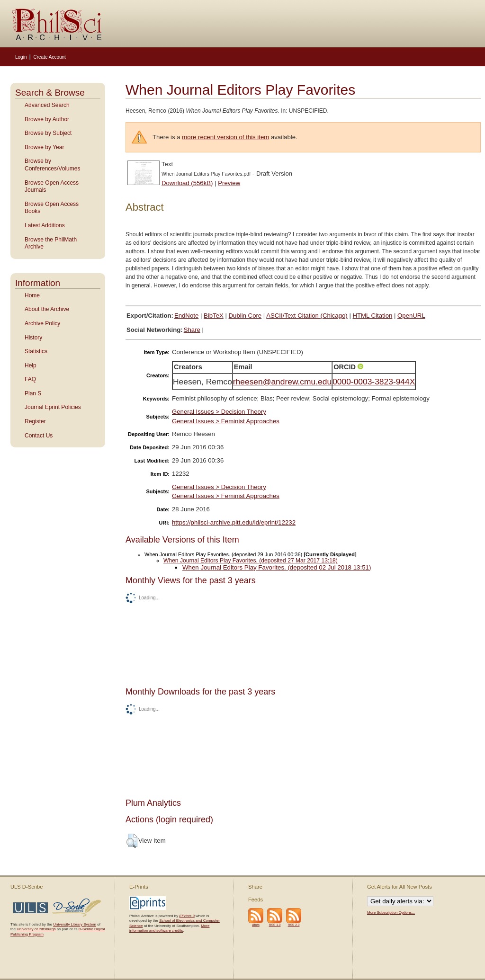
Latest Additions (45, 225)
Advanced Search (47, 105)
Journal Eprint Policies (53, 407)
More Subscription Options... (391, 913)
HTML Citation (373, 316)
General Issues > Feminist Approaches (226, 421)
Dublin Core (245, 316)
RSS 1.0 (275, 925)
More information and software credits (169, 928)
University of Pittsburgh (36, 929)
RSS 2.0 (294, 925)
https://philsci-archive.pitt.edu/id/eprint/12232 (234, 522)
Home (32, 295)
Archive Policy (42, 323)
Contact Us (39, 436)
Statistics (36, 351)
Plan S (33, 393)
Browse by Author (47, 119)
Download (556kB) (187, 183)
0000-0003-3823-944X (374, 382)
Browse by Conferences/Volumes (52, 165)
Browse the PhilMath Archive (51, 243)
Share (192, 330)
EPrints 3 (187, 916)
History (33, 338)
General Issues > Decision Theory (219, 412)
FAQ (30, 379)
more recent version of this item (225, 137)
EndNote (186, 316)
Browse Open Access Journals (52, 187)
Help (31, 365)
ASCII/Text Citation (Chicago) (307, 316)
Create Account (49, 57)
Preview (229, 183)
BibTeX (214, 316)
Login (21, 57)
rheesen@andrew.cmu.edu (282, 382)
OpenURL (411, 316)
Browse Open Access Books (52, 208)
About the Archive (47, 309)
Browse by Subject (48, 133)
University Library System (75, 924)
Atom (256, 925)
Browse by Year (44, 147)
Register (35, 421)
